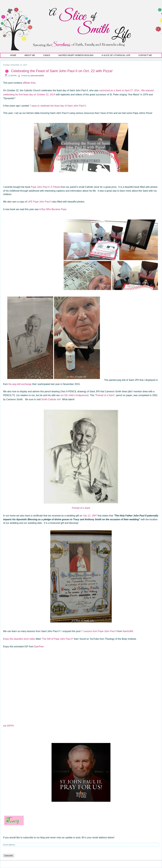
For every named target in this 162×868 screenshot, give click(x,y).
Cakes (47, 55)
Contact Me (145, 55)
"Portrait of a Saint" (105, 395)
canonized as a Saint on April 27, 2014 (119, 90)
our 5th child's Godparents (74, 395)
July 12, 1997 (90, 516)
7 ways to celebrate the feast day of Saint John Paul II (58, 106)
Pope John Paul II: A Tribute (45, 187)
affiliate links (29, 83)
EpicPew (39, 647)
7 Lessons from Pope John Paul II (99, 631)
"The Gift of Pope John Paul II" (57, 639)
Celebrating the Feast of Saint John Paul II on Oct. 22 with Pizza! (62, 71)
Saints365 (128, 631)
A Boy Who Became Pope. (53, 209)
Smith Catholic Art (51, 399)
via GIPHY (9, 726)
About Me (30, 55)
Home (13, 55)
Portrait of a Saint (81, 508)
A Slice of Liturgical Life (116, 55)
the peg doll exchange (20, 384)
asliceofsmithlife (37, 76)
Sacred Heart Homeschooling (76, 55)
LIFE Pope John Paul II (40, 202)
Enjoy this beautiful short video (19, 639)
